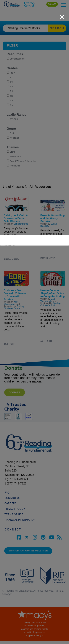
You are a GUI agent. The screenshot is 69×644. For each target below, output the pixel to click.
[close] (62, 15)
